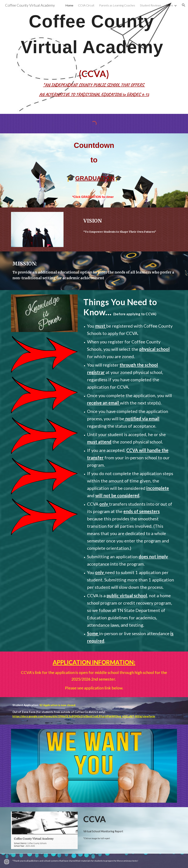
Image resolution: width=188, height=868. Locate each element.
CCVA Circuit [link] (86, 5)
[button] (184, 5)
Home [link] (69, 5)
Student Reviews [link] (151, 5)
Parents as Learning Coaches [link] (117, 5)
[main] (94, 57)
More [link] (170, 5)
